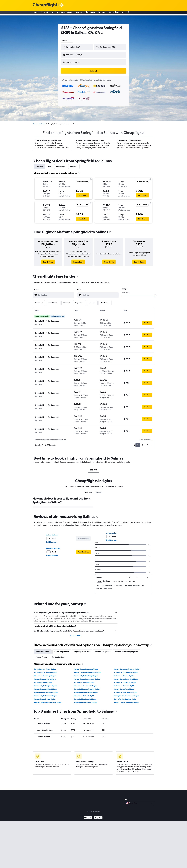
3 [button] (147, 443)
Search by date (47, 13)
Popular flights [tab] (41, 655)
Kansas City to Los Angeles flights (127, 667)
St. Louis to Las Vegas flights (45, 667)
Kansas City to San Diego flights (86, 674)
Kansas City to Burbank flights (46, 694)
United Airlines (52, 533)
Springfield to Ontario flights (85, 697)
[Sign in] (129, 13)
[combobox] (67, 40)
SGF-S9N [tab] (88, 490)
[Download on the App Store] (98, 816)
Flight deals (90, 13)
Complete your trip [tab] (62, 650)
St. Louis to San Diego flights (45, 674)
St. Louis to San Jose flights (84, 681)
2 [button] (143, 443)
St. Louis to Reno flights (43, 681)
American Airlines (53, 546)
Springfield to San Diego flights (86, 691)
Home (35, 13)
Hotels (79, 13)
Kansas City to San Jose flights (45, 684)
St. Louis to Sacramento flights (86, 684)
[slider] (155, 294)
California (42, 122)
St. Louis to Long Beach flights (125, 691)
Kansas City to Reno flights (124, 687)
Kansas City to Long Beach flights (127, 701)
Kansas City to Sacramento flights (87, 677)
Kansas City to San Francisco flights (87, 671)
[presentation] (102, 33)
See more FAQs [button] (75, 634)
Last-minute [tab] (61, 165)
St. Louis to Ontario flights (124, 674)
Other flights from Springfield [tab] (127, 650)
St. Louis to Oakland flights (124, 684)
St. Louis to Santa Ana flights (125, 681)
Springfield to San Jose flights (125, 697)
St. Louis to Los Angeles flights (46, 671)
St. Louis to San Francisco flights (126, 671)
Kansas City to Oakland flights (46, 687)
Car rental (102, 13)
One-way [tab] (74, 165)
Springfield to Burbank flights (85, 701)
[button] (76, 54)
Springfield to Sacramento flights (127, 694)
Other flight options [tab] (103, 650)
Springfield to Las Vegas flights (46, 691)
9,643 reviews (52, 540)
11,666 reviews (52, 554)
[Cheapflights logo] (46, 5)
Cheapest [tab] (39, 165)
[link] (48, 260)
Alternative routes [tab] (43, 650)
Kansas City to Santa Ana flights (126, 677)
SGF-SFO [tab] (93, 468)
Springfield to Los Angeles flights (87, 687)
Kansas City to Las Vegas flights (86, 667)
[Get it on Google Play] (88, 816)
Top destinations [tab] (58, 655)
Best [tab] (50, 165)
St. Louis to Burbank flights (84, 694)
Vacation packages (65, 13)
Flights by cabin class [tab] (82, 650)
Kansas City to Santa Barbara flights (48, 701)
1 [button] (138, 443)
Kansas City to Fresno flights (45, 697)
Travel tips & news (117, 13)
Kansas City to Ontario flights (45, 677)
